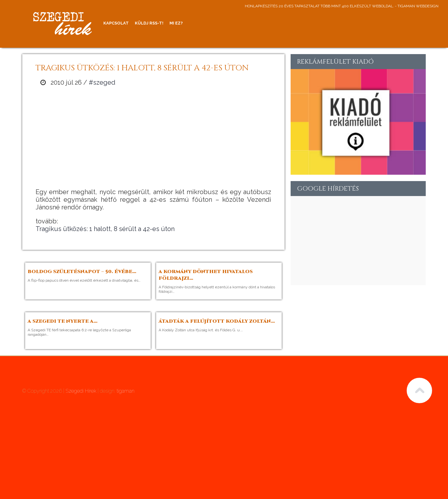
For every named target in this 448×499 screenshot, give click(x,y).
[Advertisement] (154, 137)
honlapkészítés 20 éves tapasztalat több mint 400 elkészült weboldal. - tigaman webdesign (342, 6)
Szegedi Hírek (81, 391)
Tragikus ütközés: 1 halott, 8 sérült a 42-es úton (105, 229)
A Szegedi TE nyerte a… (63, 321)
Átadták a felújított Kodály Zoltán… (217, 321)
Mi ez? (176, 23)
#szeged (102, 82)
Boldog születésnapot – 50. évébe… (82, 272)
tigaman (126, 391)
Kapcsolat (116, 23)
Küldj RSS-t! (149, 23)
